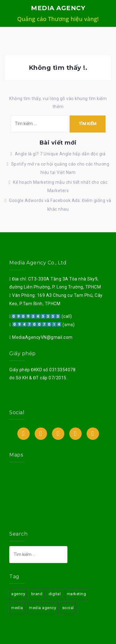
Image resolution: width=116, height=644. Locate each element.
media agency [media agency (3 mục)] (43, 608)
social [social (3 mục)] (68, 608)
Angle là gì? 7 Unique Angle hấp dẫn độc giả (60, 154)
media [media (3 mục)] (17, 608)
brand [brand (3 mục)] (37, 594)
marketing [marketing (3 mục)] (77, 594)
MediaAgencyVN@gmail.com (42, 337)
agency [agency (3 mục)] (18, 594)
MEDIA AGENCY (58, 8)
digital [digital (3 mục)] (55, 594)
